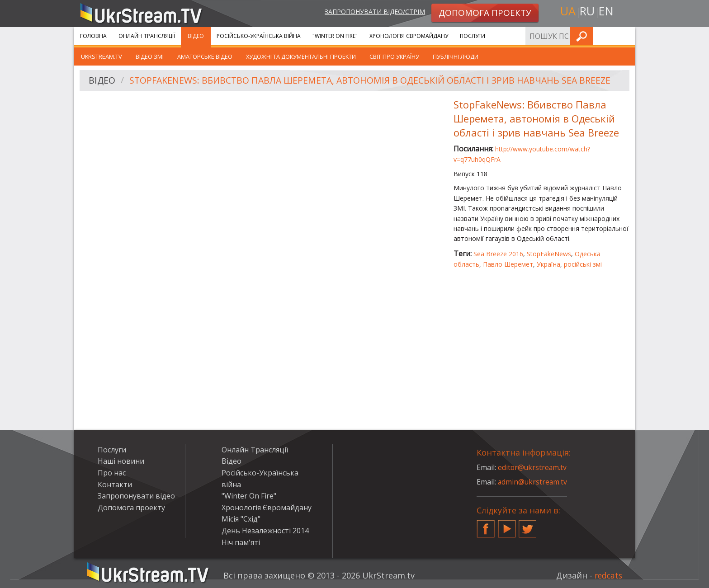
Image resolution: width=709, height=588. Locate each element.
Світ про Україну (394, 56)
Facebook (486, 525)
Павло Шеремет (508, 264)
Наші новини (121, 461)
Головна (93, 36)
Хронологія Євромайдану (409, 36)
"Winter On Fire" (335, 36)
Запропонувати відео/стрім (373, 12)
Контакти (115, 485)
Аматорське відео (205, 56)
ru (587, 12)
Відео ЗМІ (150, 56)
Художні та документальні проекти (301, 56)
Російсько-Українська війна (259, 36)
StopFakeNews (549, 254)
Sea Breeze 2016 (498, 254)
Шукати (625, 36)
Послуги (473, 36)
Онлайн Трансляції (147, 36)
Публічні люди (456, 56)
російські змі (583, 264)
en (607, 12)
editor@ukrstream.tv (533, 467)
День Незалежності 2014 (265, 531)
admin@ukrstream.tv (533, 482)
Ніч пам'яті (241, 542)
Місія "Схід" (241, 519)
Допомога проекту (131, 508)
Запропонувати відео (136, 496)
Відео (196, 36)
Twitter (528, 525)
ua (567, 12)
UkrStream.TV (102, 56)
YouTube (507, 525)
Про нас (112, 473)
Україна (548, 264)
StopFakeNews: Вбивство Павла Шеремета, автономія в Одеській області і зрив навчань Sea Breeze (375, 81)
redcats (607, 575)
